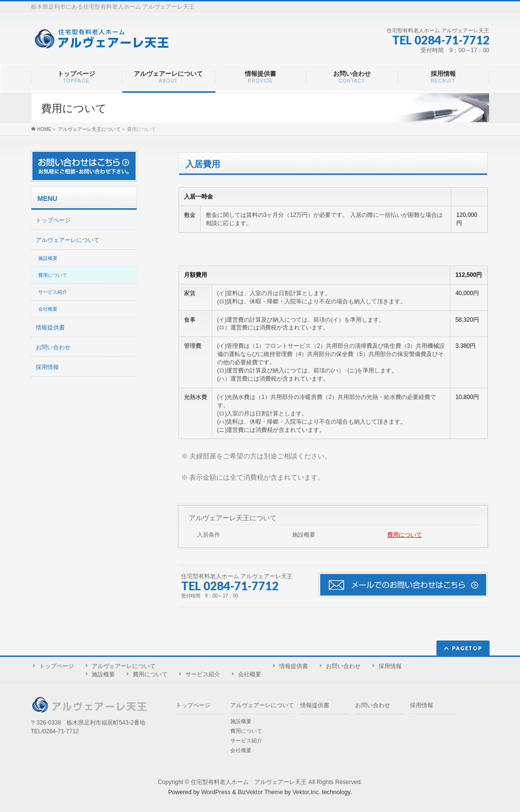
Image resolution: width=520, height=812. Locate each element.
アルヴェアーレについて (68, 240)
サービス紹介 (53, 292)
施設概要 (304, 535)
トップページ (53, 220)
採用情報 (47, 367)
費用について (405, 535)
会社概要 (48, 309)
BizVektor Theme (260, 792)
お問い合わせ (53, 347)
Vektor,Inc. (307, 792)
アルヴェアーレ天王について (233, 518)
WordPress (216, 792)
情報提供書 (50, 328)
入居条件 (209, 535)
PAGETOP (467, 648)
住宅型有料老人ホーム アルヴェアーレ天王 (249, 782)
